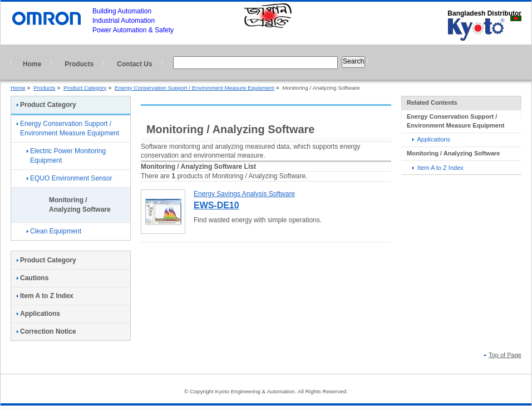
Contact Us (134, 64)
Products (79, 64)
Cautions (33, 278)
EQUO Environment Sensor (69, 178)
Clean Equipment (54, 231)
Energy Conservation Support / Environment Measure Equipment (194, 88)
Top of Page (503, 355)
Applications (431, 139)
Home (32, 64)
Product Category (85, 88)
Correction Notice (46, 331)
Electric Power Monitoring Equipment (66, 156)
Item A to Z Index (438, 168)
